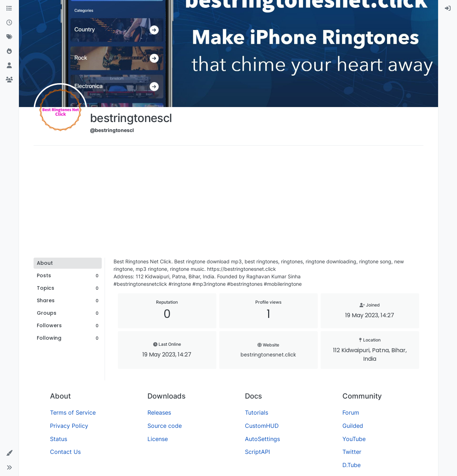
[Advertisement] (228, 204)
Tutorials (257, 412)
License (158, 439)
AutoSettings (262, 439)
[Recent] (9, 23)
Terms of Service (73, 412)
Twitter (352, 452)
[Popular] (9, 51)
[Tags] (9, 37)
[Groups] (9, 80)
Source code (165, 426)
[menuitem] (448, 9)
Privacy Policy (69, 426)
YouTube (354, 439)
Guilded (353, 426)
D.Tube (351, 465)
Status (59, 439)
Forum (351, 412)
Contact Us (65, 452)
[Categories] (9, 9)
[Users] (9, 66)
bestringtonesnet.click (268, 355)
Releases (159, 412)
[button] (9, 453)
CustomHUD (262, 426)
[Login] (448, 9)
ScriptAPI (257, 452)
